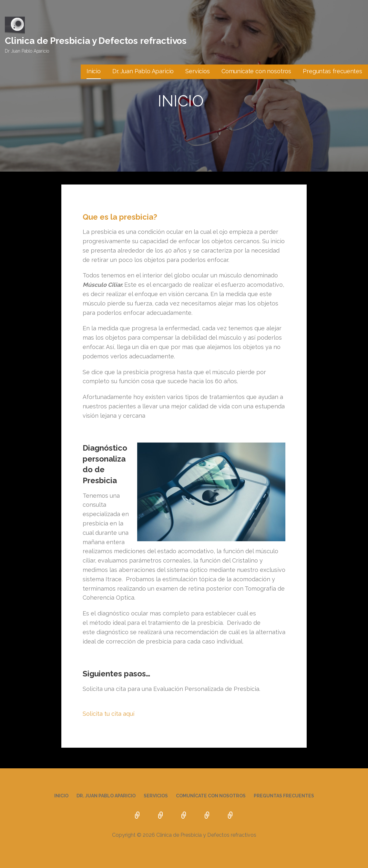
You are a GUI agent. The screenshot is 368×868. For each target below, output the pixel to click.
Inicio (94, 71)
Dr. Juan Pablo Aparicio (143, 71)
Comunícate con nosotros (256, 71)
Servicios (198, 71)
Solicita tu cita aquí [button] (108, 714)
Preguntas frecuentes (332, 71)
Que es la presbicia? (120, 217)
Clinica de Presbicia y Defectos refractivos (96, 41)
